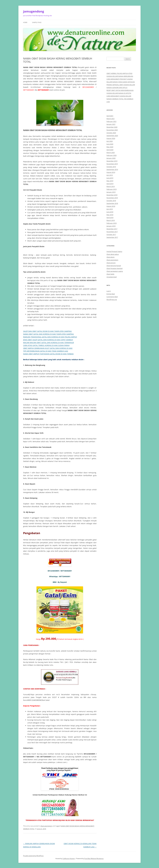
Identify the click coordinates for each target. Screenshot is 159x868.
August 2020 (111, 138)
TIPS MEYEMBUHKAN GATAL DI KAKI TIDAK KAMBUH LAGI (46, 351)
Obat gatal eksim (46, 826)
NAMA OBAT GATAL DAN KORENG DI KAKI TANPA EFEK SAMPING (48, 334)
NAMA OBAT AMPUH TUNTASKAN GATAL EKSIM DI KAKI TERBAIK (48, 354)
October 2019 (111, 167)
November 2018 (112, 198)
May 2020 (110, 147)
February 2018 (111, 223)
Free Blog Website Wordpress (94, 859)
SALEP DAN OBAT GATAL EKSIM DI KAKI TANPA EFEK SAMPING (47, 331)
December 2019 (112, 161)
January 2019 (111, 192)
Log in (109, 291)
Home (25, 22)
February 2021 (111, 121)
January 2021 (111, 124)
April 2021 (110, 116)
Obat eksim (111, 257)
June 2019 (110, 178)
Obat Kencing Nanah (114, 266)
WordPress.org (112, 300)
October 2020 (111, 133)
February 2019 (111, 189)
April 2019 (110, 184)
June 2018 (110, 212)
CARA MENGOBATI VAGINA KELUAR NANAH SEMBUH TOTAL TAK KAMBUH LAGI (120, 99)
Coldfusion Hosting (69, 859)
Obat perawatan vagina (115, 271)
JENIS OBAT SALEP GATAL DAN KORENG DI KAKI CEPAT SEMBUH (48, 340)
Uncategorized (112, 277)
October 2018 (111, 201)
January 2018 (111, 226)
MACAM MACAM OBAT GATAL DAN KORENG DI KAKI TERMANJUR (48, 343)
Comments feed (112, 297)
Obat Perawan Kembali (114, 268)
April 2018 (110, 218)
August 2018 (111, 206)
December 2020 (112, 127)
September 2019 (112, 169)
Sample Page (37, 22)
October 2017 (111, 234)
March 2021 (111, 119)
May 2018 (110, 215)
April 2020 (110, 150)
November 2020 (112, 130)
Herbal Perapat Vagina (114, 251)
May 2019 (110, 181)
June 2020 (110, 144)
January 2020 (111, 158)
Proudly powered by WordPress (33, 856)
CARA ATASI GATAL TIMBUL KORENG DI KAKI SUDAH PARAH (46, 345)
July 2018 (110, 209)
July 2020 (110, 141)
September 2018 (112, 203)
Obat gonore (111, 263)
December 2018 (112, 195)
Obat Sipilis (110, 274)
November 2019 (112, 164)
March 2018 (111, 220)
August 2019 (111, 172)
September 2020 (112, 136)
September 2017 (112, 237)
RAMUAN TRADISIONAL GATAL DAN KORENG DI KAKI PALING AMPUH (50, 337)
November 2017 (112, 232)
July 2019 (110, 175)
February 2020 (111, 155)
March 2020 (111, 153)
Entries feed (111, 294)
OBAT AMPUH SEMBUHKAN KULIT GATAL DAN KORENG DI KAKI (48, 348)
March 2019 (111, 186)
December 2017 (112, 229)
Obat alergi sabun (113, 254)
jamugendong (34, 11)
